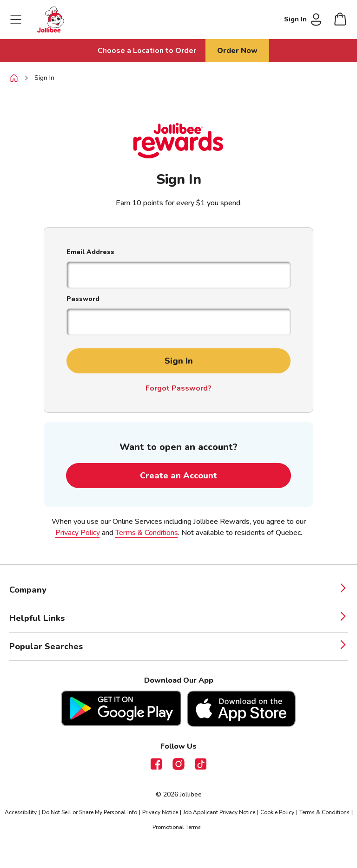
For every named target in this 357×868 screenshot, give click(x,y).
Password (83, 299)
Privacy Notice (160, 812)
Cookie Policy (277, 812)
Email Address (90, 252)
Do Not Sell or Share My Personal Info (89, 812)
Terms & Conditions (147, 533)
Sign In (44, 78)
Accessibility (21, 812)
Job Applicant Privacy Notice (219, 812)
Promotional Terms (177, 827)
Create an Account (178, 476)
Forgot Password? (178, 388)
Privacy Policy (78, 533)
